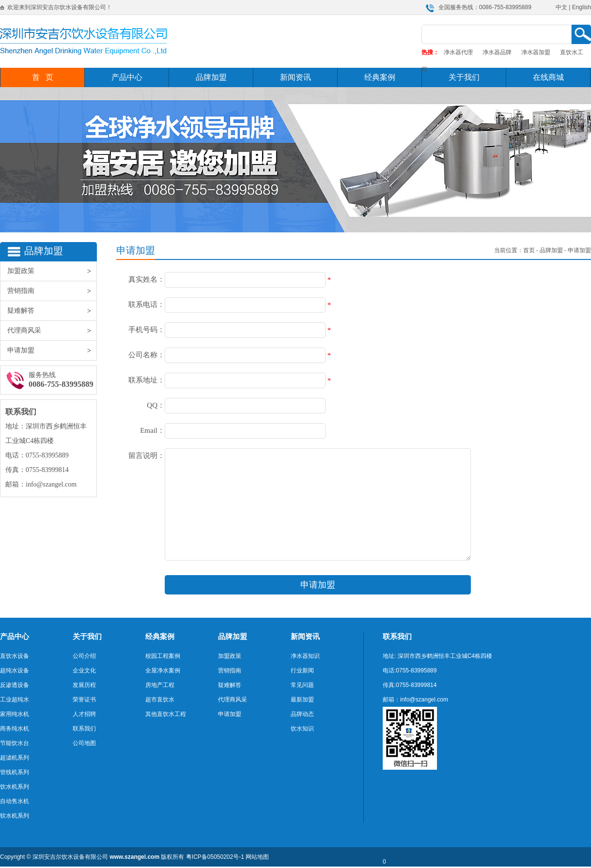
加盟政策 (52, 271)
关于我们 (464, 77)
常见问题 (302, 685)
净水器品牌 (497, 52)
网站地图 (257, 857)
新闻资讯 (295, 77)
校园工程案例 (163, 656)
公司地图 (84, 743)
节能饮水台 (15, 743)
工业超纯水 (15, 700)
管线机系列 (15, 772)
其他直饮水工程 (166, 714)
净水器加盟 (536, 52)
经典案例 (380, 77)
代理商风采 (52, 331)
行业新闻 (302, 670)
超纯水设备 (15, 670)
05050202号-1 (226, 857)
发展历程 (84, 685)
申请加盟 (52, 350)
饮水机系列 (15, 787)
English (582, 7)
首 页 (43, 77)
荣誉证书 (84, 700)
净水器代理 (458, 52)
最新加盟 (302, 700)
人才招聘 (84, 714)
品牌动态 (302, 714)
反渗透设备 (15, 685)
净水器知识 (305, 656)
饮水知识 (302, 729)
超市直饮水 (160, 700)
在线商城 (548, 77)
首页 (529, 250)
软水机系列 (15, 816)
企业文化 (84, 670)
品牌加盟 (211, 77)
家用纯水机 (15, 714)
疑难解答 (52, 311)
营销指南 (52, 291)
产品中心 (127, 77)
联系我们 (84, 729)
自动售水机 (15, 801)
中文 (561, 7)
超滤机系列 (15, 758)
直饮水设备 (15, 656)
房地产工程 (160, 685)
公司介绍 (84, 656)
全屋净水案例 (163, 670)
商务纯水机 (15, 729)
